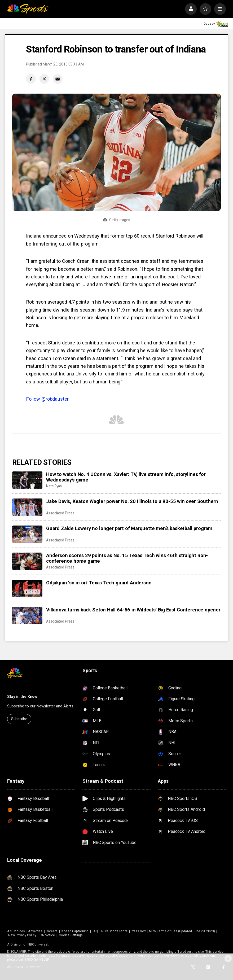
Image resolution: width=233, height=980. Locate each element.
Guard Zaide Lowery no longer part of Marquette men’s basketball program (129, 528)
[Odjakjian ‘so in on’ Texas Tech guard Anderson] (27, 588)
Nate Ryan (54, 486)
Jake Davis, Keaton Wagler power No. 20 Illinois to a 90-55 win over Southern (132, 501)
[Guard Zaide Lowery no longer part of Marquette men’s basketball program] (27, 534)
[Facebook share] (31, 79)
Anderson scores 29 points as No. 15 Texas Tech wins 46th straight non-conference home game (127, 558)
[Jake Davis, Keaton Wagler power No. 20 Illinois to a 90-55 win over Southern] (27, 507)
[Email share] (58, 79)
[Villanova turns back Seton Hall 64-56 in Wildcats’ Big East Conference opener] (27, 615)
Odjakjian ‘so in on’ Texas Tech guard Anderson (99, 583)
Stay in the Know (22, 697)
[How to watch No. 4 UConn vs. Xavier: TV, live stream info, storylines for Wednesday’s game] (27, 480)
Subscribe (19, 719)
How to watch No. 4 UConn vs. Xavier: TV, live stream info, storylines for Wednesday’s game (126, 477)
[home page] (28, 9)
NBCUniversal (38, 944)
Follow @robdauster (47, 399)
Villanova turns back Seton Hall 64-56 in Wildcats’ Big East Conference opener (133, 610)
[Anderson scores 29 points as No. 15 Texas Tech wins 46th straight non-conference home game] (27, 561)
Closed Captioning (75, 931)
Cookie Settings (71, 935)
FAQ (95, 931)
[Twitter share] (44, 79)
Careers (51, 931)
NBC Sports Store (114, 931)
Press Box (138, 931)
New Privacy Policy (22, 935)
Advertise (35, 931)
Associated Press (60, 513)
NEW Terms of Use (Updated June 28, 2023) (182, 931)
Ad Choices (16, 931)
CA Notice (47, 935)
